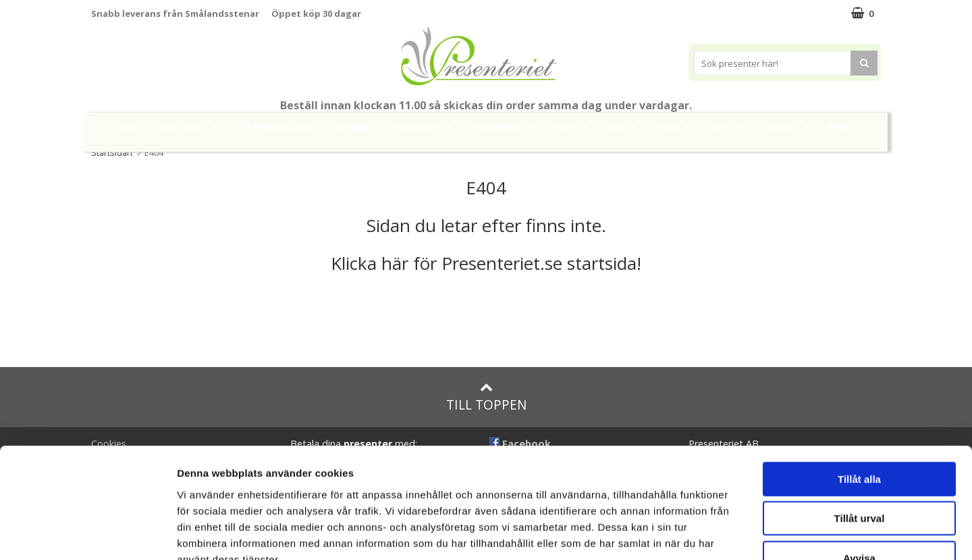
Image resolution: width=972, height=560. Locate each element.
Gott (731, 127)
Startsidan (112, 152)
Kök (626, 127)
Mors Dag (192, 127)
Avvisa (859, 474)
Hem (575, 127)
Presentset (425, 127)
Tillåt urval (860, 435)
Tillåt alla (859, 395)
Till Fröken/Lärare (276, 127)
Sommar (352, 127)
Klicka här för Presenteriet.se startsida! (486, 263)
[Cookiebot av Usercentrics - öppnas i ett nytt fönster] (87, 534)
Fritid (677, 127)
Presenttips (507, 127)
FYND (840, 127)
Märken (790, 127)
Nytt (129, 127)
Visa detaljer (733, 533)
